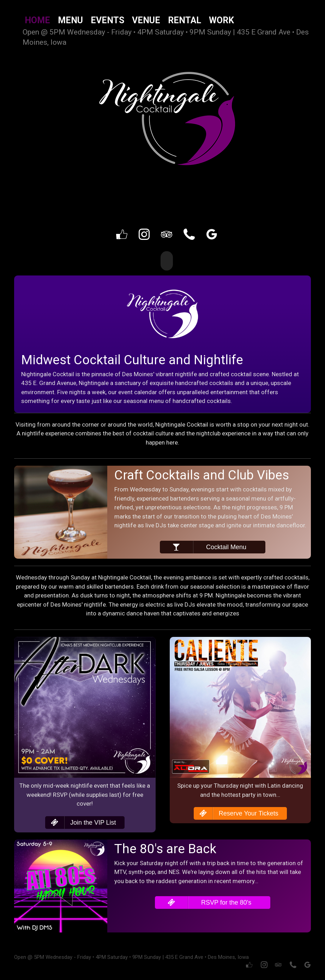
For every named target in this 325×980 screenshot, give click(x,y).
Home (37, 20)
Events (107, 20)
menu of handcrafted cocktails (190, 401)
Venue (146, 20)
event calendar (138, 391)
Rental (185, 20)
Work (221, 20)
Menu (70, 20)
